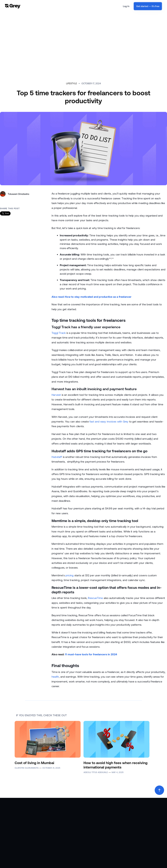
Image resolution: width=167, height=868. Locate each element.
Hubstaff (57, 457)
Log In (126, 6)
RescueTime (95, 598)
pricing (70, 575)
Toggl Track (59, 333)
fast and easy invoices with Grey (109, 421)
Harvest (56, 395)
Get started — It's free (148, 6)
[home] (13, 6)
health (55, 677)
